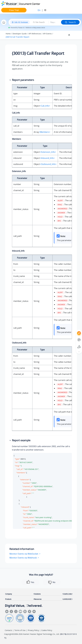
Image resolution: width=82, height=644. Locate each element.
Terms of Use (20, 630)
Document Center (30, 4)
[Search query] (55, 22)
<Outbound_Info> (48, 164)
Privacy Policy (33, 630)
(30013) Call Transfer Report (17, 37)
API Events (47, 34)
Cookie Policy (47, 630)
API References (35, 34)
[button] (10, 80)
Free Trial (14, 10)
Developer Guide (20, 34)
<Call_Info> (45, 106)
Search (70, 22)
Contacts (8, 630)
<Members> (45, 132)
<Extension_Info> (48, 152)
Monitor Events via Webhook (23, 558)
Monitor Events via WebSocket (24, 554)
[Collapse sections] (69, 35)
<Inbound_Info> (47, 158)
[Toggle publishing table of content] (76, 35)
